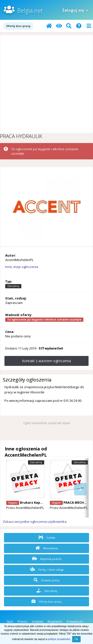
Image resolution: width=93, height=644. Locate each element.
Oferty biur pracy (47, 601)
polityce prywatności (59, 639)
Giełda (47, 537)
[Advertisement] (46, 84)
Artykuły (38, 622)
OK (76, 639)
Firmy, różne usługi (47, 569)
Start (10, 622)
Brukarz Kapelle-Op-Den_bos (44, 502)
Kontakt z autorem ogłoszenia (46, 361)
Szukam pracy (47, 580)
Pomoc (23, 622)
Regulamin (55, 622)
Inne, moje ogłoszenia (22, 267)
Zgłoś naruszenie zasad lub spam (47, 423)
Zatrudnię (47, 591)
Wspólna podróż (47, 559)
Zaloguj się (75, 10)
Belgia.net (30, 10)
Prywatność (75, 622)
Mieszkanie (47, 548)
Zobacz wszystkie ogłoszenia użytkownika (35, 522)
